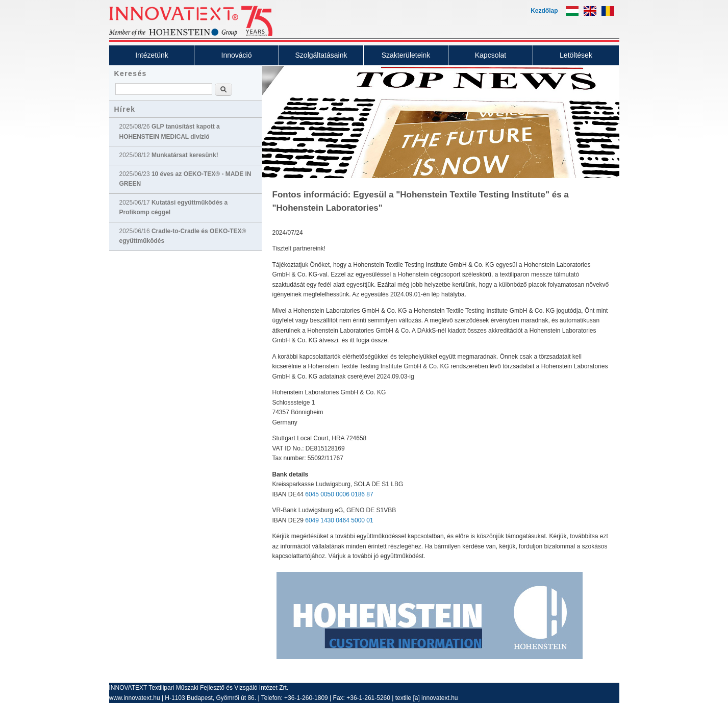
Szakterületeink (406, 55)
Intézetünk (152, 55)
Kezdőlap (544, 11)
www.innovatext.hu (135, 698)
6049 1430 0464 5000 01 (339, 520)
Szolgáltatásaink (321, 55)
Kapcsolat (491, 55)
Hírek (125, 109)
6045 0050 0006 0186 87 (339, 494)
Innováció (237, 55)
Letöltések (576, 55)
